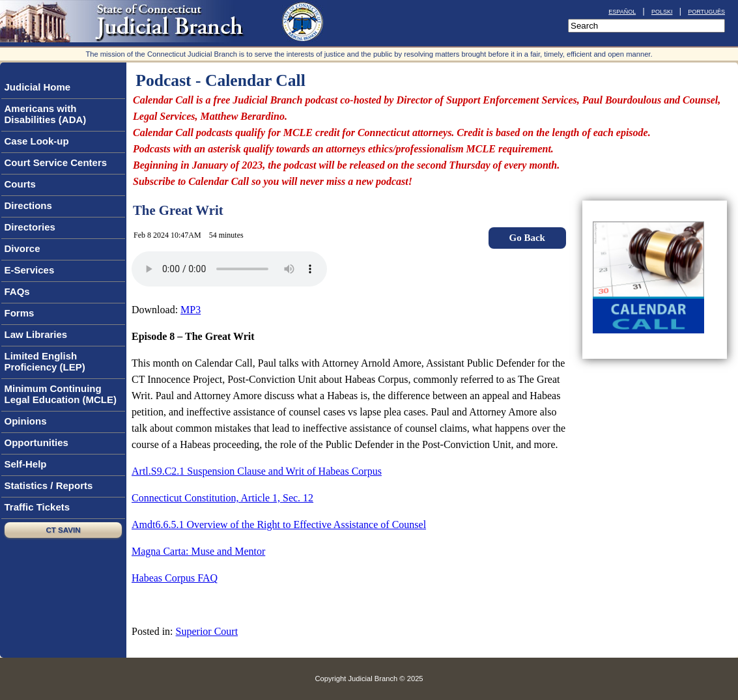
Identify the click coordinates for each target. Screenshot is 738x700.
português (706, 11)
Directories (33, 227)
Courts (23, 184)
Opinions (29, 421)
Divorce (22, 248)
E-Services (30, 270)
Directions (28, 205)
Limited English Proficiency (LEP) (45, 361)
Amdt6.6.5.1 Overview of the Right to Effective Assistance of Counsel (279, 525)
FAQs (20, 292)
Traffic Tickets (37, 507)
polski (662, 11)
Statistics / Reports (52, 486)
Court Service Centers (56, 162)
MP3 (191, 310)
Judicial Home (38, 87)
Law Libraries (39, 335)
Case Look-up (40, 141)
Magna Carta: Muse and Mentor (198, 551)
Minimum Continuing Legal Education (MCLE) (61, 394)
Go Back (527, 238)
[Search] (646, 26)
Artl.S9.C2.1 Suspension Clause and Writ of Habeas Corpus (257, 471)
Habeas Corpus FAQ (175, 578)
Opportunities (39, 443)
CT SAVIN (63, 530)
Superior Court (207, 631)
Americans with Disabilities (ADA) (46, 114)
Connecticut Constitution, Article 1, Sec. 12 (222, 498)
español (622, 11)
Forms (20, 313)
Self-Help (29, 464)
